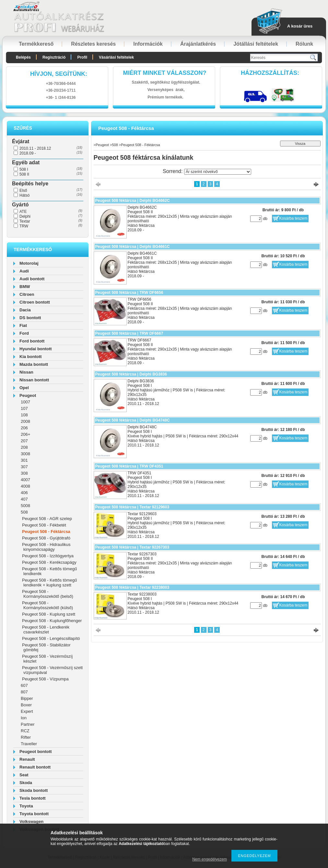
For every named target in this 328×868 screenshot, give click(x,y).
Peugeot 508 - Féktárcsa (46, 532)
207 (24, 441)
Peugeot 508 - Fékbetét (44, 525)
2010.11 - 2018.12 (35, 148)
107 (24, 408)
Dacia (25, 310)
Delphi (25, 216)
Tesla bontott (33, 798)
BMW (25, 287)
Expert (27, 711)
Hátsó (24, 195)
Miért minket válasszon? (165, 73)
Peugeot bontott (36, 752)
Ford (24, 333)
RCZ (25, 731)
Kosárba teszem (293, 218)
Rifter (26, 737)
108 (24, 415)
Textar (25, 221)
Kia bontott (31, 357)
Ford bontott (32, 341)
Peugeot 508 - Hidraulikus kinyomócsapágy (46, 547)
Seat (24, 775)
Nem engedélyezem (210, 859)
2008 (25, 421)
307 (24, 467)
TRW (24, 226)
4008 (25, 486)
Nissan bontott (34, 380)
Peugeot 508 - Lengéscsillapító (51, 638)
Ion (24, 718)
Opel (24, 388)
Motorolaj (29, 263)
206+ (25, 434)
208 (24, 447)
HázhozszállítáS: (270, 73)
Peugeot (28, 395)
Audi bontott (32, 279)
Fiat (23, 325)
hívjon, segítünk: (59, 74)
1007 (25, 402)
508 (24, 512)
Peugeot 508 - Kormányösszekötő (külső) (47, 605)
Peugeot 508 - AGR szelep (47, 519)
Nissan (26, 372)
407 (24, 499)
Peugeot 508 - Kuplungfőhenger (52, 621)
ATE (23, 212)
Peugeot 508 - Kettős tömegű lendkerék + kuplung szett (49, 583)
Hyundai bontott (36, 349)
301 (24, 460)
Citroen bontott (35, 302)
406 (24, 493)
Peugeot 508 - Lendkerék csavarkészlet (46, 630)
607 (24, 685)
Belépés (23, 57)
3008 (25, 454)
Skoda (26, 783)
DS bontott (30, 318)
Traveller (29, 744)
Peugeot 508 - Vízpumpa (45, 679)
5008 (25, 506)
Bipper (27, 698)
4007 (25, 480)
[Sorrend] (218, 172)
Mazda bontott (34, 364)
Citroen (27, 294)
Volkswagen (31, 822)
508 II (24, 174)
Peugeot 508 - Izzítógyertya (48, 556)
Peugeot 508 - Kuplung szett (49, 614)
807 (24, 692)
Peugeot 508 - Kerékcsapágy (49, 562)
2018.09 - (28, 153)
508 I (24, 169)
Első (23, 191)
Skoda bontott (34, 790)
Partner (28, 724)
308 (24, 473)
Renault (27, 759)
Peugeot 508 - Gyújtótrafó (46, 538)
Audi (24, 271)
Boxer (26, 705)
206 (24, 428)
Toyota (26, 806)
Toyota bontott (34, 814)
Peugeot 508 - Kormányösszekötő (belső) (48, 594)
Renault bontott (35, 767)
